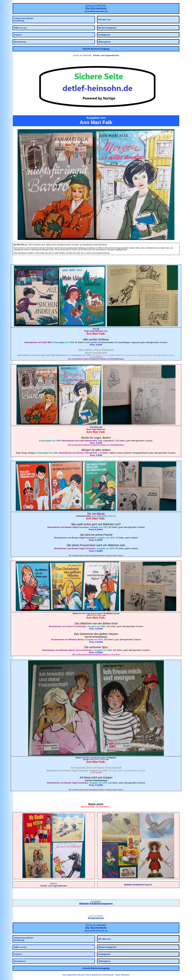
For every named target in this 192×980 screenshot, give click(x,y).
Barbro (107, 438)
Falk (102, 334)
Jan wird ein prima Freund (96, 535)
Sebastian (108, 350)
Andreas (104, 339)
